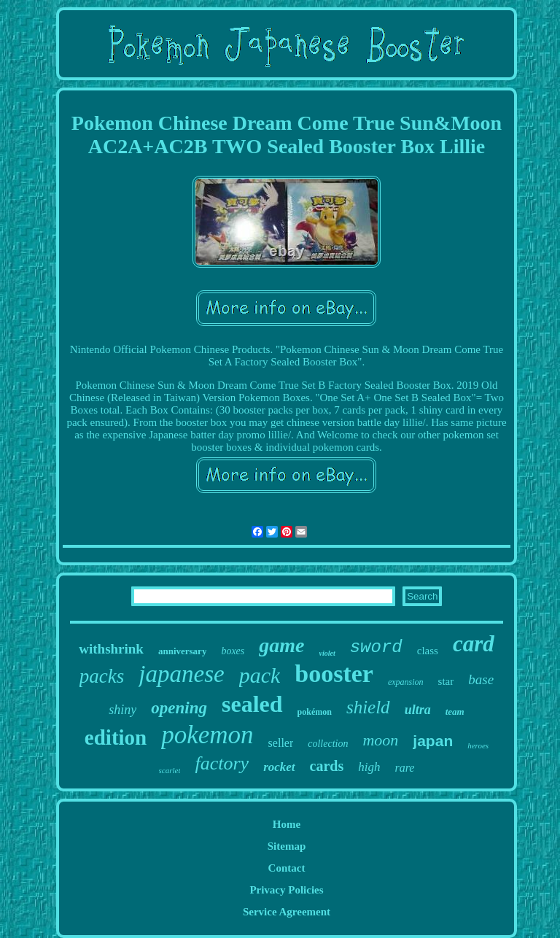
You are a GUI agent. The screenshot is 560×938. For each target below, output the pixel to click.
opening (179, 708)
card (474, 644)
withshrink (111, 649)
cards (327, 766)
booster (334, 674)
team (455, 712)
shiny (122, 710)
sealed (252, 704)
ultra (418, 710)
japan (433, 741)
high (369, 767)
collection (328, 744)
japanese (181, 674)
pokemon (207, 735)
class (428, 651)
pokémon (315, 712)
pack (260, 675)
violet (327, 653)
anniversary (182, 651)
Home (287, 824)
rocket (279, 767)
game (281, 645)
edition (116, 737)
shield (368, 707)
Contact (287, 868)
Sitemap (287, 846)
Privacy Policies (286, 890)
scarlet (170, 770)
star (446, 681)
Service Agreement (287, 912)
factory (222, 763)
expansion (406, 682)
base (481, 679)
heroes (478, 745)
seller (281, 743)
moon (380, 740)
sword (376, 647)
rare (404, 768)
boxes (233, 651)
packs (102, 676)
